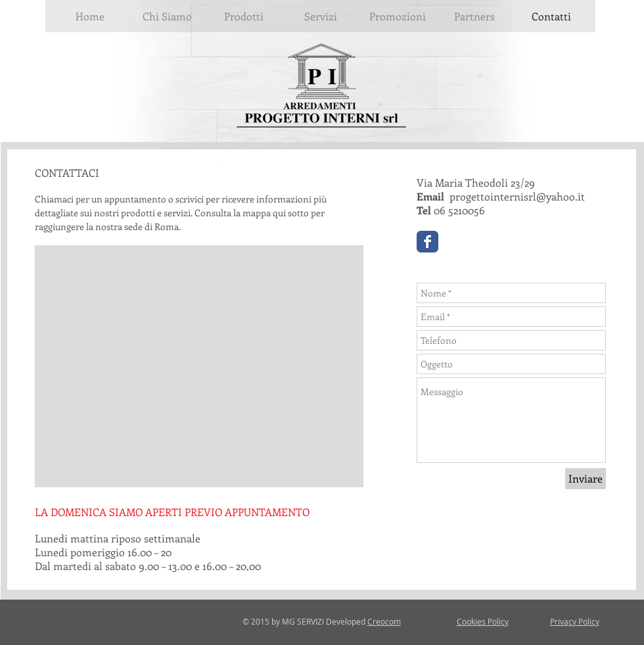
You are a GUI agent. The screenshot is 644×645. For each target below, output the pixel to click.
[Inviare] (586, 479)
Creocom (384, 621)
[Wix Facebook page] (427, 242)
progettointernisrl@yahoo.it (517, 196)
